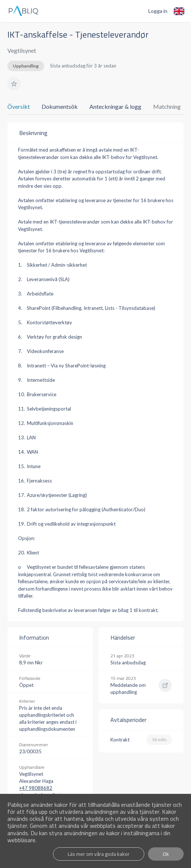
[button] (14, 84)
